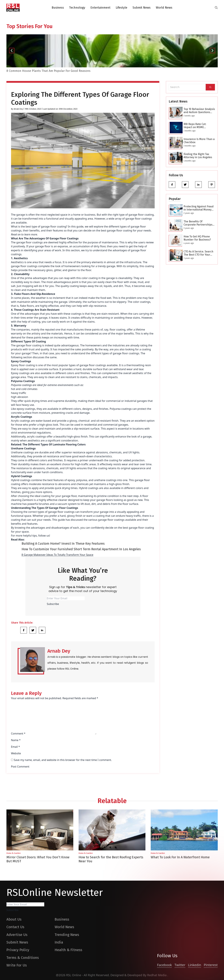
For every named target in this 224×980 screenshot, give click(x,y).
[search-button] (216, 8)
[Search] (210, 87)
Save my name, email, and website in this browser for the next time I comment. (63, 760)
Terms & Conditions (23, 958)
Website (16, 753)
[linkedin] (198, 185)
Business (58, 8)
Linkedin (195, 965)
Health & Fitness (68, 950)
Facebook (164, 965)
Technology (77, 8)
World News (164, 8)
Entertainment (100, 8)
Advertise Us (17, 935)
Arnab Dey (18, 109)
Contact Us (15, 927)
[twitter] (185, 185)
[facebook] (172, 185)
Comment (18, 734)
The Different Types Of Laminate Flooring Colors (54, 444)
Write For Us (17, 965)
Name (16, 740)
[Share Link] (24, 630)
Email (16, 747)
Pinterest (211, 965)
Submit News (142, 8)
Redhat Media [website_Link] (157, 975)
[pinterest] (212, 185)
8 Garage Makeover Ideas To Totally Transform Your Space (58, 555)
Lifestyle (121, 8)
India (59, 942)
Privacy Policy (18, 950)
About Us (14, 919)
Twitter (180, 965)
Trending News (67, 935)
